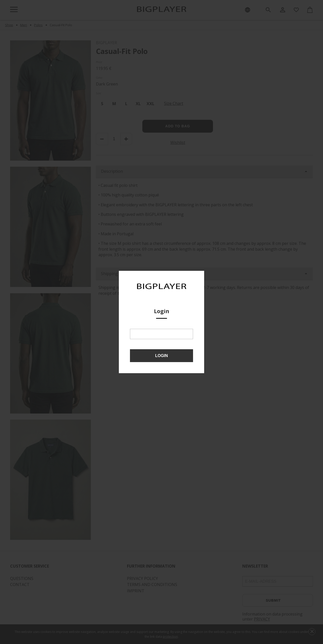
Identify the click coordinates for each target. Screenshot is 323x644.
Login (162, 356)
